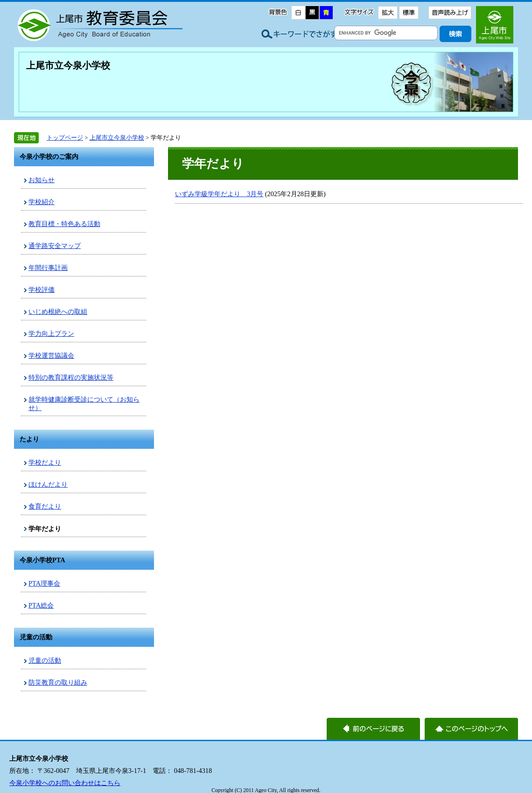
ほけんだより (48, 484)
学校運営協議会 (51, 355)
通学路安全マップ (55, 246)
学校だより (45, 462)
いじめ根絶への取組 (58, 312)
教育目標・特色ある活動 (64, 224)
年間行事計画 (48, 268)
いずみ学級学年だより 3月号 (219, 194)
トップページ (65, 138)
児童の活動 (45, 660)
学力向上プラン (51, 333)
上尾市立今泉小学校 (68, 65)
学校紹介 (42, 202)
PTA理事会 (44, 583)
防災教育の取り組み (58, 682)
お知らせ (42, 180)
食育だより (45, 506)
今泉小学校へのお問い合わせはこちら (65, 783)
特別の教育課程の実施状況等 (71, 377)
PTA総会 (41, 605)
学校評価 (42, 290)
